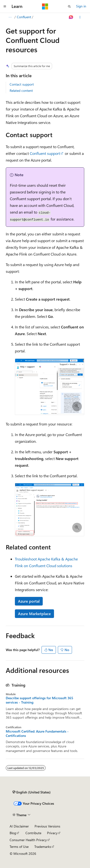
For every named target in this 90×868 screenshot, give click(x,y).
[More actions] (80, 17)
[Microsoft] (45, 6)
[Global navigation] (5, 6)
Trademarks (43, 847)
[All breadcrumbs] (10, 17)
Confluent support (45, 153)
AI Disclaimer (19, 826)
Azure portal (29, 601)
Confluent (24, 17)
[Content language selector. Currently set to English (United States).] (32, 792)
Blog (13, 833)
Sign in (81, 6)
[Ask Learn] (71, 17)
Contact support (22, 84)
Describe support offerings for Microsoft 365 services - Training (39, 700)
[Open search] (69, 6)
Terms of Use (19, 847)
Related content (21, 90)
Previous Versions (47, 826)
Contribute (33, 833)
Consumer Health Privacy (28, 840)
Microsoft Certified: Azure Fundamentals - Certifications (37, 734)
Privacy (52, 833)
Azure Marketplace (34, 614)
